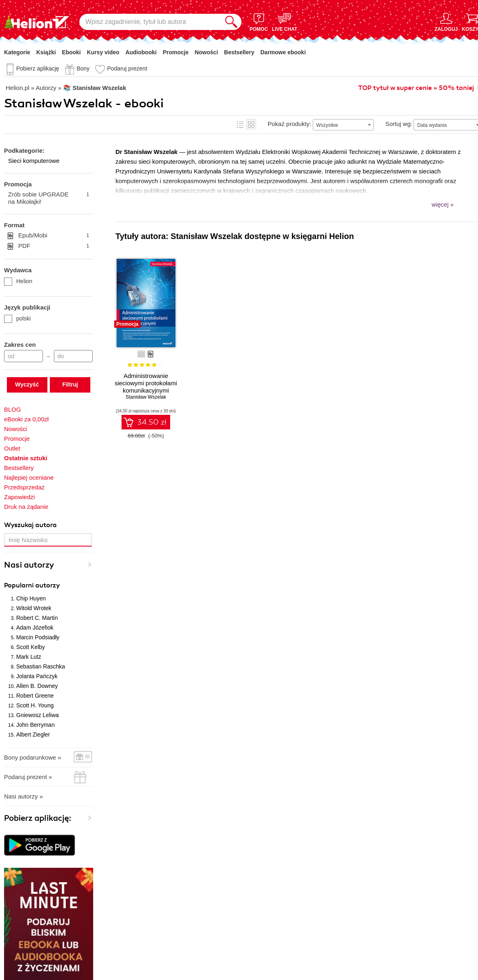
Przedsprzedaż (24, 487)
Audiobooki (141, 52)
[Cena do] (73, 356)
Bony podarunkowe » (33, 757)
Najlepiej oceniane (29, 477)
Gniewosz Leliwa (37, 715)
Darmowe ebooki (283, 52)
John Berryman (35, 725)
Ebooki (71, 52)
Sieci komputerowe (34, 161)
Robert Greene (35, 696)
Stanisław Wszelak (146, 397)
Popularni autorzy (32, 585)
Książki (46, 52)
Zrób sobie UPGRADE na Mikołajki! (49, 198)
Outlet (12, 448)
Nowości (206, 52)
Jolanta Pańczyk (37, 676)
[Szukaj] (231, 22)
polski (17, 318)
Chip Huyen (31, 598)
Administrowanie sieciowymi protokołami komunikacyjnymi (146, 383)
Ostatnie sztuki (26, 458)
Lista (240, 124)
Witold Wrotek (34, 608)
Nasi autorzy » (23, 796)
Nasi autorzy (29, 565)
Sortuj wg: (399, 124)
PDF (54, 246)
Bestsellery (239, 52)
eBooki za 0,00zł (26, 419)
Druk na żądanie (26, 507)
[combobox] (343, 125)
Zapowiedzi (19, 497)
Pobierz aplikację (38, 68)
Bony (83, 68)
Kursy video (103, 52)
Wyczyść (27, 384)
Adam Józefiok (35, 628)
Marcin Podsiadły (38, 637)
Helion (18, 281)
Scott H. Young (35, 705)
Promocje (176, 52)
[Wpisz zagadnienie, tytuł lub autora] (150, 22)
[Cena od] (23, 356)
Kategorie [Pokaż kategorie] (17, 52)
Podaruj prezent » (28, 777)
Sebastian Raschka (41, 666)
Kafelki (251, 124)
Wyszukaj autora (30, 525)
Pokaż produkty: (290, 124)
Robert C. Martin (37, 618)
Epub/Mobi (54, 235)
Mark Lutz (29, 657)
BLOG (13, 409)
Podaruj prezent (127, 68)
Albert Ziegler (33, 734)
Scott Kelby (31, 647)
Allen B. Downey (37, 686)
